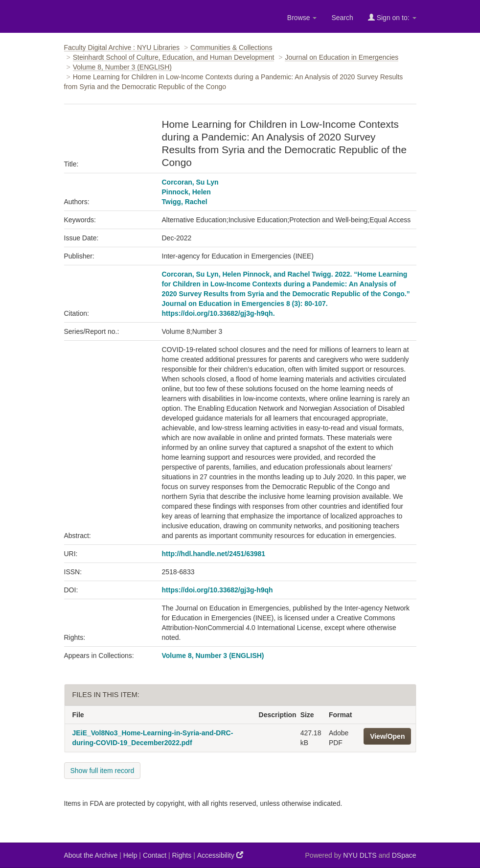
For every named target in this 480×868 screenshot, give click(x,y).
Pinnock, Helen (186, 192)
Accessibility (220, 855)
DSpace (404, 855)
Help (130, 855)
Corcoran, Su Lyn (190, 182)
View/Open (387, 736)
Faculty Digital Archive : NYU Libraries (122, 47)
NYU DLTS (360, 855)
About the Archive (91, 855)
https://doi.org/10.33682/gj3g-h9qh (217, 590)
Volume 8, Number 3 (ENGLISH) (122, 67)
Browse (302, 18)
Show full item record (103, 771)
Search (342, 18)
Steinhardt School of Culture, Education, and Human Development (174, 57)
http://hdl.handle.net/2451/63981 (214, 554)
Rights (182, 855)
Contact (155, 855)
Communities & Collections (231, 47)
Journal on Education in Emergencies (342, 57)
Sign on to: (392, 17)
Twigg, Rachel (185, 202)
